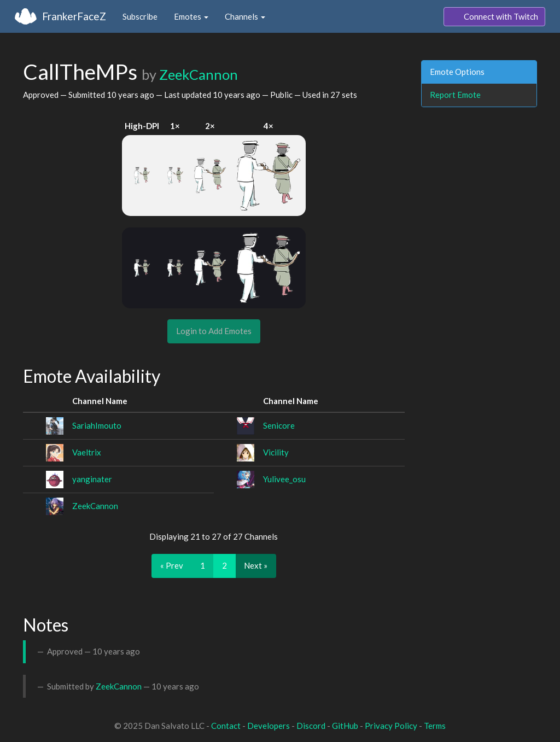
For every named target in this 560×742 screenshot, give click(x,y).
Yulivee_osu (284, 479)
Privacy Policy (391, 726)
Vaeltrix (87, 452)
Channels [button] (245, 16)
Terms (435, 726)
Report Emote (455, 95)
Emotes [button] (191, 16)
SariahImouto (97, 425)
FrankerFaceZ (74, 16)
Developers (269, 726)
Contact (226, 726)
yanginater (92, 479)
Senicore (279, 425)
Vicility (276, 452)
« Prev (172, 565)
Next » (256, 565)
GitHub (345, 726)
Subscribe (140, 16)
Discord (311, 726)
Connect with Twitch (494, 17)
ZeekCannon (199, 74)
